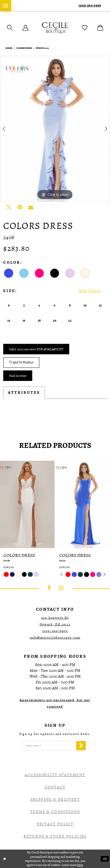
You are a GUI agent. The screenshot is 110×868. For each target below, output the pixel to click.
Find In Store (18, 376)
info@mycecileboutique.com (55, 637)
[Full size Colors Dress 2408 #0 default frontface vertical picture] (55, 129)
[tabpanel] (55, 129)
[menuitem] (6, 6)
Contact (55, 787)
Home (9, 48)
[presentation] (27, 504)
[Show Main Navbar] (6, 6)
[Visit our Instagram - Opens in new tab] (61, 589)
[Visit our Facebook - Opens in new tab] (49, 589)
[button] (10, 28)
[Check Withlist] (85, 28)
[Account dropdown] (26, 28)
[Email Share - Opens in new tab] (31, 207)
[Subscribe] (81, 746)
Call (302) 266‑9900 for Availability (36, 349)
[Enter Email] (49, 746)
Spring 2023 (42, 48)
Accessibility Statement (55, 775)
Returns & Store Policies (55, 836)
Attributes (24, 392)
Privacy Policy (55, 824)
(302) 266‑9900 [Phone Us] (90, 5)
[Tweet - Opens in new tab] (9, 207)
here (80, 865)
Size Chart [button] (90, 291)
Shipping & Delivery (55, 799)
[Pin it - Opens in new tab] (20, 207)
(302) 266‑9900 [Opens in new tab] (55, 631)
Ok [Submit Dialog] (105, 859)
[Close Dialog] (5, 859)
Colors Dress (24, 48)
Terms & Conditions (55, 812)
